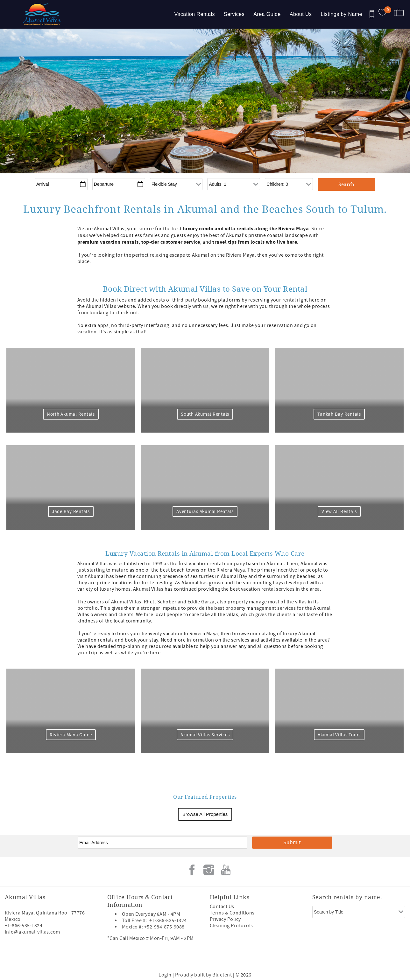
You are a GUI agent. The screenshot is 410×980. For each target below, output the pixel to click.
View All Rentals (340, 512)
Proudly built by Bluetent (203, 975)
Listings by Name (342, 14)
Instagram (209, 870)
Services (234, 14)
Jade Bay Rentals (70, 512)
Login (165, 975)
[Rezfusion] (59, 957)
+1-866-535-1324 (24, 926)
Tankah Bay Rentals (340, 414)
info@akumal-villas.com (32, 932)
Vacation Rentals (195, 14)
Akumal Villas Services (205, 735)
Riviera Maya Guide (70, 735)
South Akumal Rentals (205, 414)
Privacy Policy (225, 919)
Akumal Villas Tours (340, 735)
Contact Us (222, 907)
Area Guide (267, 14)
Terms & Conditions (232, 913)
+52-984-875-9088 (164, 927)
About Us (301, 14)
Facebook (192, 870)
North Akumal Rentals (70, 414)
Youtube (226, 870)
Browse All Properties (205, 814)
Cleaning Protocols (231, 926)
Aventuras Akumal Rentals (205, 512)
